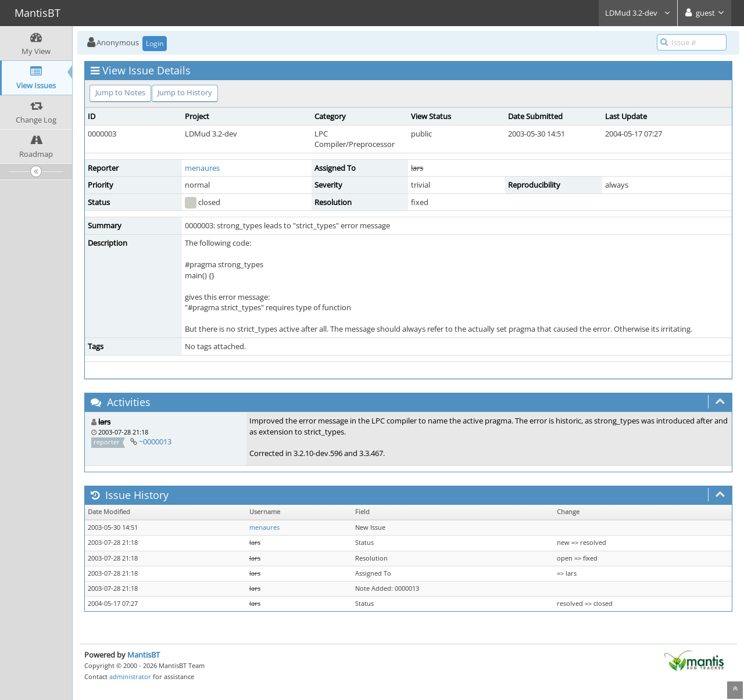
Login (155, 43)
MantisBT (144, 655)
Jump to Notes (120, 92)
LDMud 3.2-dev (638, 13)
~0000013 (155, 441)
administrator (130, 676)
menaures (202, 168)
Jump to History (185, 92)
